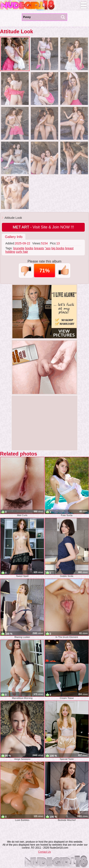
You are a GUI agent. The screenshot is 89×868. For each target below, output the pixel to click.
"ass (48, 248)
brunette (19, 248)
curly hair (22, 252)
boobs (29, 248)
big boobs (58, 248)
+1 (63, 271)
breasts (39, 248)
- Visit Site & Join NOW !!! (43, 227)
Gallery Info (14, 237)
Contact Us (44, 852)
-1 (26, 271)
